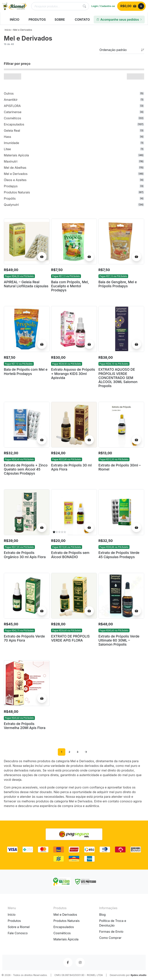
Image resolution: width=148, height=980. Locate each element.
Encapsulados (64, 927)
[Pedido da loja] (122, 50)
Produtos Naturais (66, 921)
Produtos (14, 921)
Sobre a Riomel (19, 927)
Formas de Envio (111, 932)
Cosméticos (62, 933)
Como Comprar (110, 938)
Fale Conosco (18, 933)
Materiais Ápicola (66, 939)
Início (8, 30)
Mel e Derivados (65, 915)
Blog (103, 915)
